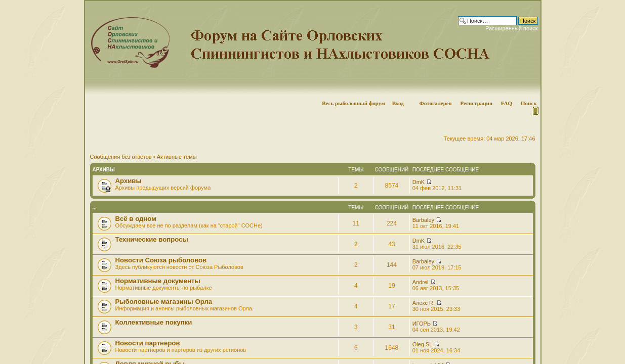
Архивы (104, 170)
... (95, 208)
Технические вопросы (152, 239)
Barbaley (423, 220)
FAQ (507, 103)
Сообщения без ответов (121, 157)
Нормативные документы (158, 281)
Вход (398, 103)
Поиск (529, 103)
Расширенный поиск (512, 28)
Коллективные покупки (154, 322)
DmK (419, 182)
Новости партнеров (148, 343)
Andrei (421, 282)
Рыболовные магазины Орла (164, 302)
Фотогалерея (435, 103)
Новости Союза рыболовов (161, 260)
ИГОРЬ (422, 324)
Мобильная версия (535, 111)
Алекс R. (424, 303)
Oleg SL (422, 344)
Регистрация (476, 103)
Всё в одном (136, 219)
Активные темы (177, 157)
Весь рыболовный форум (353, 103)
